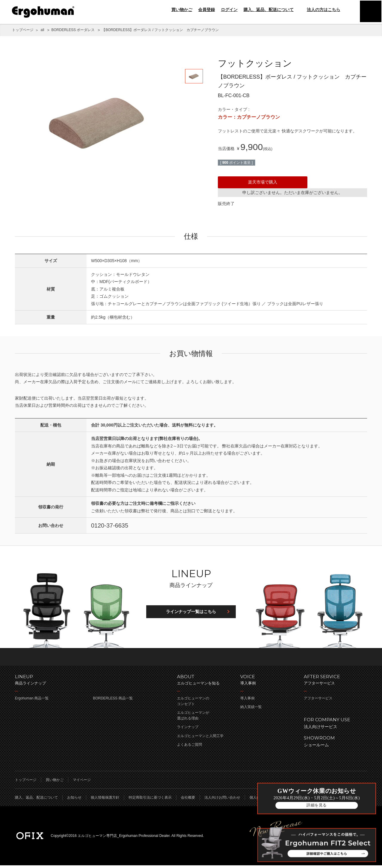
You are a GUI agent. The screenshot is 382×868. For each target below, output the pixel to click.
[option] (98, 121)
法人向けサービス (332, 725)
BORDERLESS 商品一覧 (113, 701)
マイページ (82, 783)
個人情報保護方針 (105, 800)
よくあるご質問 (190, 747)
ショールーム (332, 744)
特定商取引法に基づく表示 (150, 800)
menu (370, 12)
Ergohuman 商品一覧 (32, 701)
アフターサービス (318, 701)
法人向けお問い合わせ (222, 800)
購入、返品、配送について (269, 10)
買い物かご (182, 10)
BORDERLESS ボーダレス (73, 30)
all (42, 30)
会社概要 (188, 800)
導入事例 (247, 701)
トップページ (23, 30)
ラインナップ (188, 730)
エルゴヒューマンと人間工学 (200, 739)
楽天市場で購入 (263, 182)
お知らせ (74, 800)
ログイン (229, 10)
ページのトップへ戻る (191, 659)
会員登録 (207, 10)
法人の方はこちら (320, 10)
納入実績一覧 (251, 710)
